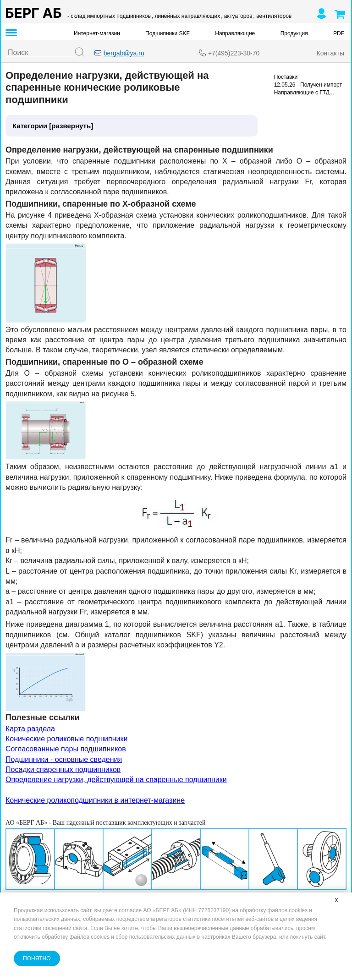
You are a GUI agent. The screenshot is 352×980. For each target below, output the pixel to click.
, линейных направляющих (186, 16)
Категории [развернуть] (53, 126)
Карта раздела (30, 729)
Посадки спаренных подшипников (63, 769)
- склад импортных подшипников (109, 16)
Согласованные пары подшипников (66, 749)
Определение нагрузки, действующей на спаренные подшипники (116, 780)
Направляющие (235, 33)
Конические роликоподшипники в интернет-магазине (95, 800)
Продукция (294, 33)
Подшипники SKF (168, 33)
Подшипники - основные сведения (64, 759)
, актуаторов (236, 16)
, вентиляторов (273, 16)
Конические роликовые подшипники (66, 739)
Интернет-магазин (97, 33)
